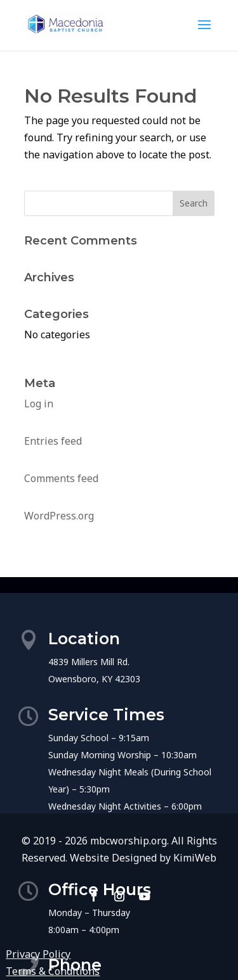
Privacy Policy (38, 954)
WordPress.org (59, 516)
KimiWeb (195, 858)
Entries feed (53, 441)
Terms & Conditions (53, 971)
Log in (39, 404)
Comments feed (61, 478)
